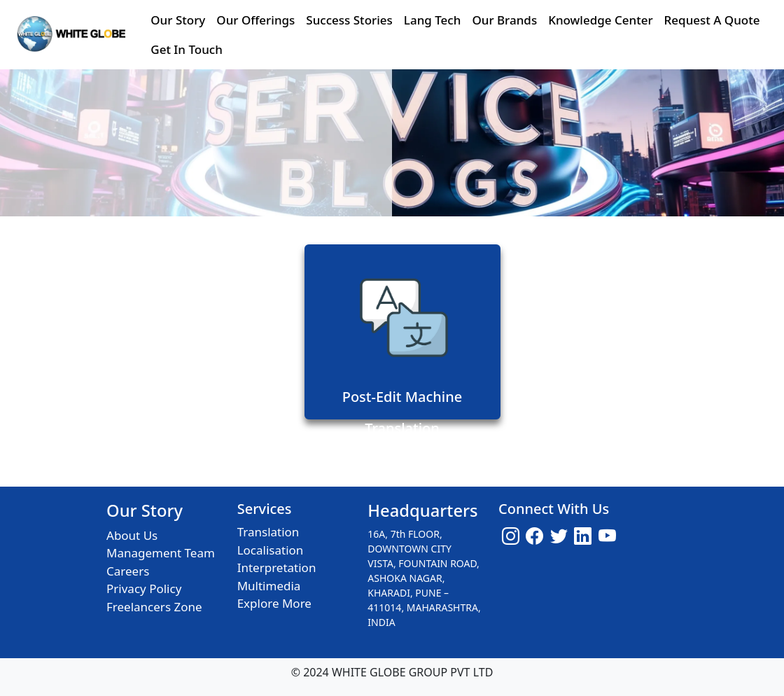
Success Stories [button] (349, 20)
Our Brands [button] (504, 20)
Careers (128, 571)
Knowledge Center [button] (600, 20)
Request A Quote (712, 20)
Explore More (274, 603)
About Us (132, 535)
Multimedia (269, 586)
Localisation (271, 550)
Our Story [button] (178, 20)
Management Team (161, 553)
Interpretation (277, 568)
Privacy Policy (144, 589)
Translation (268, 532)
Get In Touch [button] (187, 49)
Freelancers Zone (154, 607)
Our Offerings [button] (255, 20)
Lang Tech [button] (433, 20)
